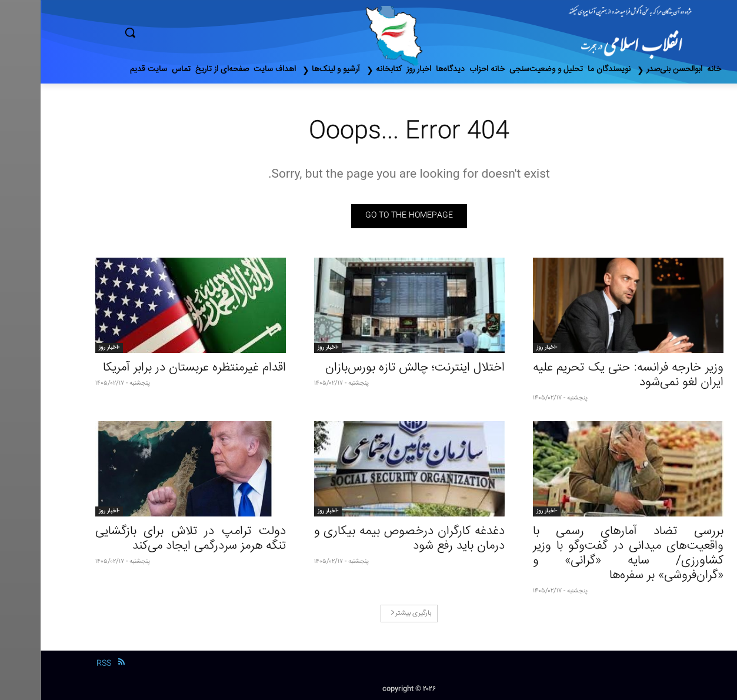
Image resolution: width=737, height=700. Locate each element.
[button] (180, 32)
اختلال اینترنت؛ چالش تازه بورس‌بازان (374, 368)
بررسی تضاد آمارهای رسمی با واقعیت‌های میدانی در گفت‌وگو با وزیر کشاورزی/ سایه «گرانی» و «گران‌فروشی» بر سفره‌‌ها (588, 554)
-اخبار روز (506, 348)
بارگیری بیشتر (370, 613)
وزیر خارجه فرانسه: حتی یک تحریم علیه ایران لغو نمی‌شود (588, 375)
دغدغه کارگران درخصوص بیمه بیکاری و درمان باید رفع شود (369, 539)
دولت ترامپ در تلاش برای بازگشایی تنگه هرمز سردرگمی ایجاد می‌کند (150, 539)
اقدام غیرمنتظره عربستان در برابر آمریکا (154, 368)
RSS (63, 664)
